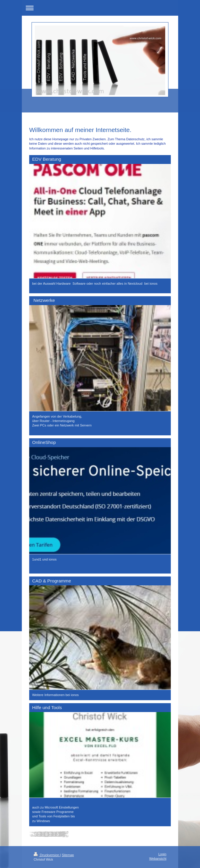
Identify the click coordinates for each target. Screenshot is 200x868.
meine (47, 564)
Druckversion (47, 855)
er (60, 559)
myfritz (37, 564)
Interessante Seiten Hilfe (50, 803)
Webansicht (158, 859)
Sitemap (68, 855)
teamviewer (41, 430)
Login (162, 854)
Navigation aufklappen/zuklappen (100, 8)
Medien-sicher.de (45, 288)
